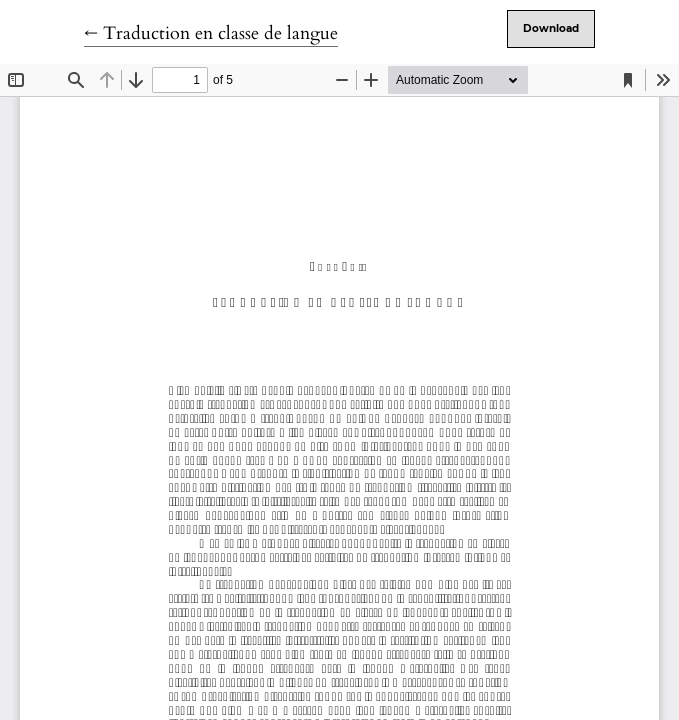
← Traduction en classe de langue (211, 33)
